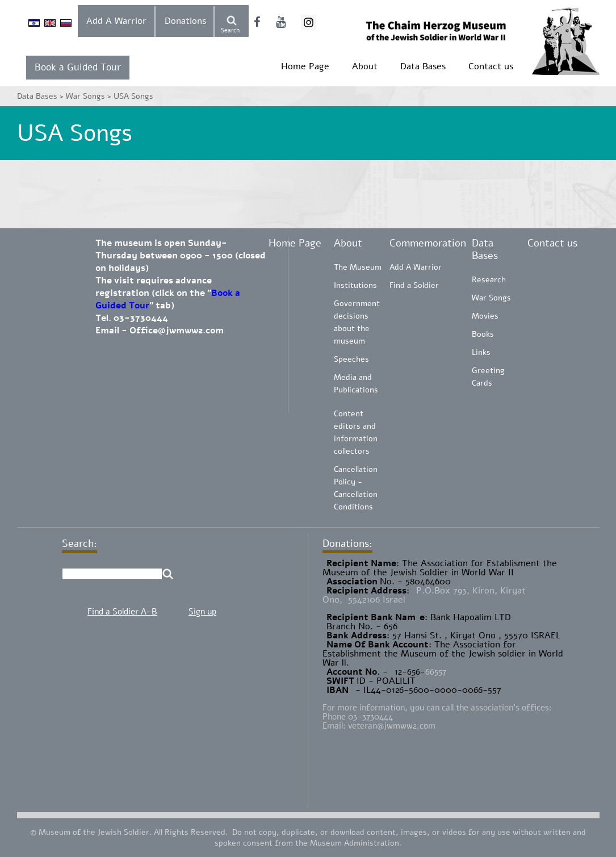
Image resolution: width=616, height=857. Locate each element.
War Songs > (90, 96)
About (365, 66)
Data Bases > (41, 96)
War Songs (491, 298)
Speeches (351, 359)
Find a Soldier (414, 285)
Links (481, 352)
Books (483, 334)
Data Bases (423, 66)
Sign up (202, 612)
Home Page (305, 66)
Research (489, 280)
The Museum (358, 267)
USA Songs (133, 96)
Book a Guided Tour (78, 67)
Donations (185, 21)
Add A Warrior (116, 21)
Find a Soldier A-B (122, 612)
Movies (485, 316)
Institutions (355, 285)
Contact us (491, 66)
